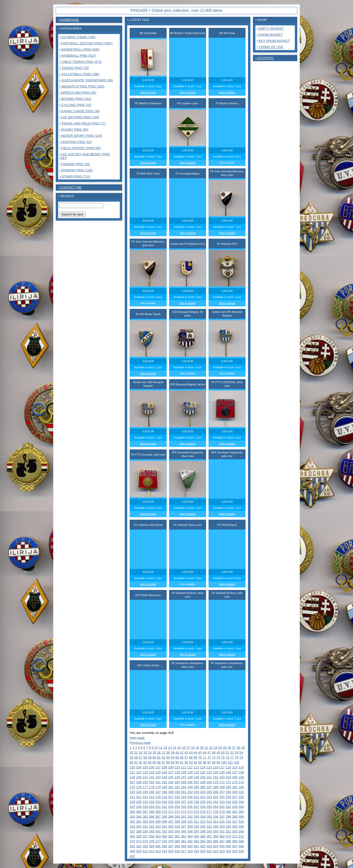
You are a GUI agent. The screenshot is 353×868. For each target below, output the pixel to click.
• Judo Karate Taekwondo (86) (86, 80)
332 (215, 826)
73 (214, 757)
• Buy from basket (273, 41)
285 (145, 817)
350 (215, 831)
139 (132, 777)
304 (152, 822)
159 (145, 782)
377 (158, 841)
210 (241, 792)
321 (145, 826)
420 (203, 851)
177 (145, 787)
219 (184, 797)
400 (190, 846)
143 (158, 777)
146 (177, 777)
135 (222, 772)
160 (152, 782)
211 (132, 797)
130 (190, 772)
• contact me (70, 187)
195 (145, 792)
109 (171, 767)
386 (215, 841)
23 (216, 748)
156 (241, 777)
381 (184, 841)
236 (177, 802)
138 (241, 772)
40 (177, 753)
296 (215, 817)
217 (171, 797)
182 (177, 787)
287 (158, 817)
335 (235, 826)
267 (145, 812)
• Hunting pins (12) (76, 142)
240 (203, 802)
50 (223, 753)
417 (184, 851)
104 (139, 767)
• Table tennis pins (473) (80, 62)
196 (152, 792)
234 (164, 802)
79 (241, 757)
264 (241, 807)
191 (235, 787)
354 (241, 831)
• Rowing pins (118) (76, 170)
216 (164, 797)
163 (171, 782)
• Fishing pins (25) (75, 164)
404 (215, 846)
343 (171, 831)
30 (132, 753)
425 (235, 851)
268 (152, 812)
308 (177, 822)
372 (241, 836)
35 (154, 753)
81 (136, 762)
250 (152, 807)
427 (132, 856)
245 (235, 802)
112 (190, 767)
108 (164, 767)
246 (241, 802)
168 (203, 782)
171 (222, 782)
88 (168, 762)
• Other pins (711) (75, 176)
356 (139, 836)
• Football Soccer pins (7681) (86, 43)
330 (203, 826)
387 (222, 841)
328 (190, 826)
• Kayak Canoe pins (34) (80, 111)
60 (154, 757)
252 (164, 807)
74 (218, 757)
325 (171, 826)
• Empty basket (270, 28)
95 (200, 762)
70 (200, 757)
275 (196, 812)
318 (241, 822)
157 (132, 782)
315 (222, 822)
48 (214, 753)
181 (171, 787)
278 (215, 812)
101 (230, 762)
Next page (137, 738)
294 (203, 817)
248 (139, 807)
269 (158, 812)
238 (190, 802)
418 (190, 851)
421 (209, 851)
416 (177, 851)
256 (190, 807)
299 (235, 817)
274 (190, 812)
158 (139, 782)
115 (209, 767)
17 (188, 748)
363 (184, 836)
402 (203, 846)
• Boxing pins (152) (75, 99)
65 (177, 757)
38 (168, 753)
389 (235, 841)
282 (241, 812)
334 (228, 826)
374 (139, 841)
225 (222, 797)
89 (173, 762)
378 (164, 841)
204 (203, 792)
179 (158, 787)
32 (141, 753)
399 (184, 846)
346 (190, 831)
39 (173, 753)
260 (215, 807)
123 (145, 772)
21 (206, 748)
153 (222, 777)
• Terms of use (270, 47)
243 (222, 802)
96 (205, 762)
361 (171, 836)
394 (152, 846)
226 (228, 797)
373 (132, 841)
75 (223, 757)
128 (177, 772)
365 (196, 836)
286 (152, 817)
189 (222, 787)
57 (141, 757)
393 (145, 846)
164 (177, 782)
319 (132, 826)
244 (228, 802)
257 (196, 807)
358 (152, 836)
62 (164, 757)
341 (158, 831)
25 (225, 748)
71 (205, 757)
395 (158, 846)
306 (164, 822)
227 (235, 797)
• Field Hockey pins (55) (80, 148)
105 (145, 767)
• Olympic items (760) (78, 37)
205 (209, 792)
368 (215, 836)
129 (184, 772)
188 (215, 787)
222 (203, 797)
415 (171, 851)
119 (235, 767)
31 (136, 753)
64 (173, 757)
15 (179, 748)
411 (145, 851)
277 (209, 812)
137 (235, 772)
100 (224, 762)
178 (152, 787)
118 (228, 767)
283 (132, 817)
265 (132, 812)
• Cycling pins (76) (75, 105)
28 (238, 748)
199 (171, 792)
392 (139, 846)
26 (229, 748)
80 (132, 762)
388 (228, 841)
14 (174, 748)
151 (209, 777)
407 (235, 846)
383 (196, 841)
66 (182, 757)
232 (152, 802)
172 (228, 782)
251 (158, 807)
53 (237, 753)
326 (177, 826)
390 (241, 841)
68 (191, 757)
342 (164, 831)
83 (145, 762)
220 (190, 797)
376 (152, 841)
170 (215, 782)
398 (177, 846)
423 (222, 851)
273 (184, 812)
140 (139, 777)
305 (158, 822)
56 (136, 757)
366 (203, 836)
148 (190, 777)
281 (235, 812)
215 (158, 797)
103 (132, 767)
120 (241, 767)
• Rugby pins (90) (74, 130)
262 (228, 807)
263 (235, 807)
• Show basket (270, 35)
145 (171, 777)
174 (241, 782)
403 (209, 846)
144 (164, 777)
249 (145, 807)
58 (145, 757)
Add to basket (148, 92)
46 (205, 753)
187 (209, 787)
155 (235, 777)
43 (191, 753)
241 (209, 802)
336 (241, 826)
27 (234, 748)
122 (139, 772)
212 (139, 797)
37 (164, 753)
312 (203, 822)
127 (171, 772)
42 (186, 753)
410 (139, 851)
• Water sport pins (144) (81, 136)
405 (222, 846)
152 (215, 777)
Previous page (140, 743)
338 (139, 831)
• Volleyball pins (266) (79, 74)
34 (150, 753)
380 (177, 841)
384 (203, 841)
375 (145, 841)
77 (232, 757)
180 (164, 787)
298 (228, 817)
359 (158, 836)
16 (184, 748)
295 (209, 817)
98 (214, 762)
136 (228, 772)
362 (177, 836)
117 (222, 767)
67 (186, 757)
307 (171, 822)
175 (132, 787)
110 (177, 767)
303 (145, 822)
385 (209, 841)
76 (227, 757)
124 (152, 772)
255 (184, 807)
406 (228, 846)
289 (171, 817)
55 (132, 757)
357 (145, 836)
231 (145, 802)
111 (184, 767)
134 (215, 772)
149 (196, 777)
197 (158, 792)
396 (164, 846)
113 (196, 767)
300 (241, 817)
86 (159, 762)
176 (139, 787)
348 (203, 831)
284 (139, 817)
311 (196, 822)
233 (158, 802)
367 (209, 836)
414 (164, 851)
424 (228, 851)
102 (237, 762)
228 (241, 797)
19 (197, 748)
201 (184, 792)
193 (132, 792)
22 (211, 748)
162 (164, 782)
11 (161, 748)
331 (209, 826)
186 (203, 787)
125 (158, 772)
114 (203, 767)
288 (164, 817)
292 (190, 817)
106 (152, 767)
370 (228, 836)
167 (196, 782)
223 (209, 797)
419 (196, 851)
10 (156, 748)
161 (158, 782)
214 (152, 797)
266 (139, 812)
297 (222, 817)
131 (196, 772)
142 (152, 777)
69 (195, 757)
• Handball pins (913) (78, 56)
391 (132, 846)
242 (215, 802)
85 (154, 762)
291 (184, 817)
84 (150, 762)
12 (165, 748)
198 (164, 792)
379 (171, 841)
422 (215, 851)
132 (203, 772)
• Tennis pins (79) (74, 68)
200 (177, 792)
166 (190, 782)
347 (196, 831)
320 (139, 826)
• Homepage (69, 20)
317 (235, 822)
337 (132, 831)
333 (222, 826)
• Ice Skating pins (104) (79, 117)
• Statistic (265, 58)
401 (196, 846)
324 (164, 826)
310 (190, 822)
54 (241, 753)
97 (209, 762)
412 (152, 851)
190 (228, 787)
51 (227, 753)
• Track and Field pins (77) (83, 123)
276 (203, 812)
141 (145, 777)
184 (190, 787)
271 (171, 812)
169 (209, 782)
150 (203, 777)
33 (145, 753)
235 (171, 802)
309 (184, 822)
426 (241, 851)
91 (182, 762)
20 (202, 748)
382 (190, 841)
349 (209, 831)
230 (139, 802)
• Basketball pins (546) (79, 49)
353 (235, 831)
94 (195, 762)
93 (191, 762)
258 (203, 807)
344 (177, 831)
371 (235, 836)
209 (235, 792)
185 (196, 787)
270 (164, 812)
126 (164, 772)
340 (152, 831)
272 (177, 812)
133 (209, 772)
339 (145, 831)
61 (159, 757)
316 (228, 822)
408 (241, 846)
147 (184, 777)
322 (152, 826)
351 (222, 831)
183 (184, 787)
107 (158, 767)
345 (184, 831)
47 (209, 753)
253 (171, 807)
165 (184, 782)
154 (228, 777)
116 (215, 767)
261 (222, 807)
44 (195, 753)
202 (190, 792)
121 (132, 772)
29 (243, 748)
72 (209, 757)
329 (196, 826)
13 (170, 748)
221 (196, 797)
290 (177, 817)
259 (209, 807)
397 (171, 846)
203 (196, 792)
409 (132, 851)
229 (132, 802)
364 (190, 836)
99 (218, 762)
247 (132, 807)
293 (196, 817)
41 (182, 753)
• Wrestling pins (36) (78, 93)
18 (193, 748)
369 (222, 836)
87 (164, 762)
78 (237, 757)
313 (209, 822)
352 (228, 831)
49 (218, 753)
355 (132, 836)
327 (184, 826)
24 (220, 748)
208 (228, 792)
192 (241, 787)
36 (159, 753)
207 (222, 792)
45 (200, 753)
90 (177, 762)
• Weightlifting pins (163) (82, 86)
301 (132, 822)
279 (222, 812)
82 (141, 762)
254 (177, 807)
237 (184, 802)
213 (145, 797)
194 (139, 792)
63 (168, 757)
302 (139, 822)
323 (158, 826)
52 (232, 753)
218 (177, 797)
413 (158, 851)
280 (228, 812)
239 (196, 802)
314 (215, 822)
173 (235, 782)
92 (186, 762)
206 (215, 792)
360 (164, 836)
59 (150, 757)
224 (215, 797)
